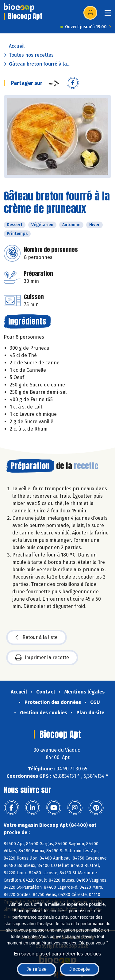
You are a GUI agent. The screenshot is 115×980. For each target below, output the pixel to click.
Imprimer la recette (42, 658)
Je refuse (36, 969)
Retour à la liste (36, 637)
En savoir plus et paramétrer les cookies (57, 954)
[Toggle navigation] (108, 15)
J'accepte (80, 969)
